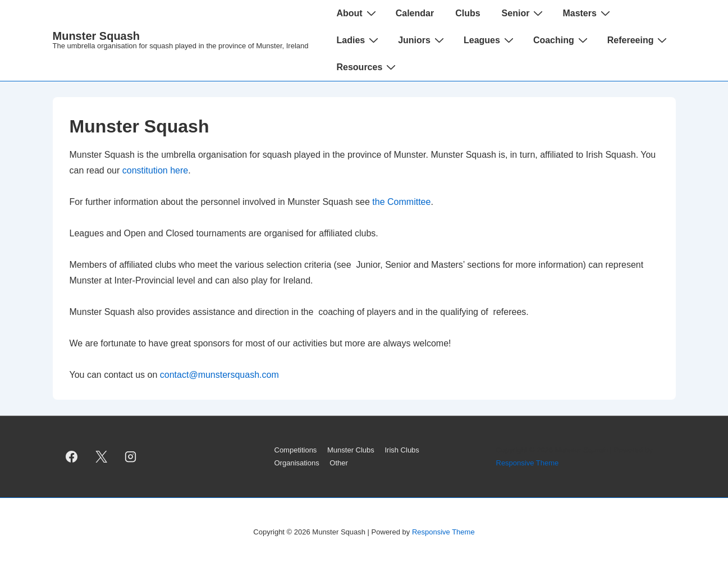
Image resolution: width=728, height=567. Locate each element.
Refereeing (639, 40)
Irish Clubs (402, 450)
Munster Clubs (351, 450)
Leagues (490, 40)
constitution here (155, 170)
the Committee (401, 202)
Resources (367, 67)
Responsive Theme (528, 463)
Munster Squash (97, 36)
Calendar (415, 13)
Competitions (296, 450)
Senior (524, 13)
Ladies (359, 40)
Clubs (468, 13)
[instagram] (131, 457)
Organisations (297, 463)
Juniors (422, 40)
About (357, 13)
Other (339, 463)
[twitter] (101, 457)
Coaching (562, 40)
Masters (587, 13)
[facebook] (72, 457)
